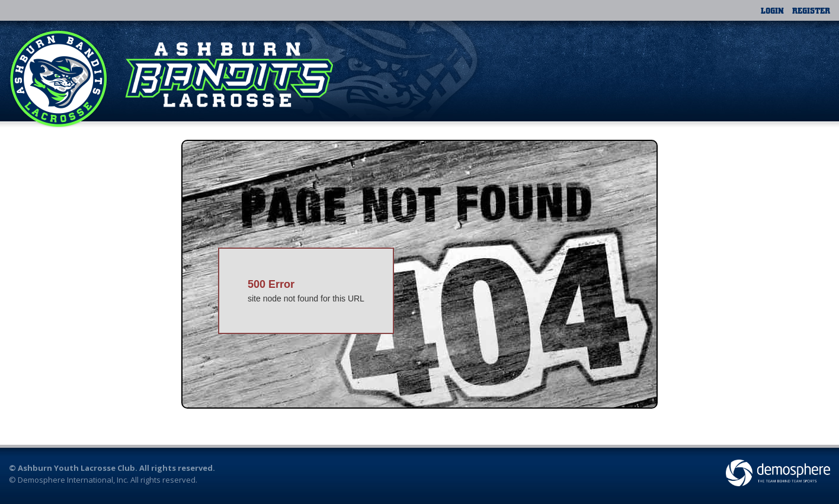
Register (811, 10)
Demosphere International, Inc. (73, 480)
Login (772, 10)
